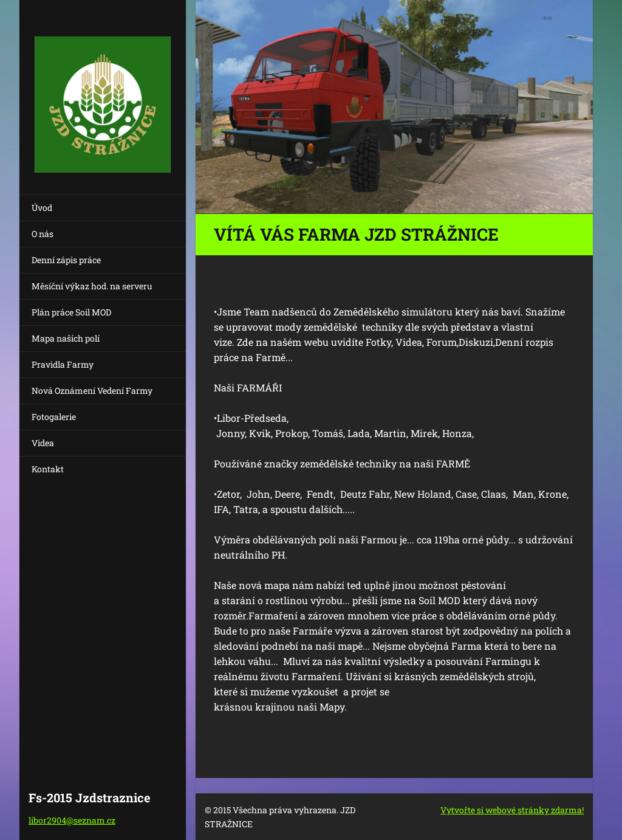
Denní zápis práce (66, 260)
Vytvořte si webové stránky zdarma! (512, 810)
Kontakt (48, 469)
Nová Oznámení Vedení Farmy (92, 391)
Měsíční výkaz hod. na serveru (92, 286)
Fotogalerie (54, 417)
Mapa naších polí (66, 338)
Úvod (42, 208)
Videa (43, 443)
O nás (43, 234)
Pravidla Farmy (63, 364)
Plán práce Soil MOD (71, 312)
